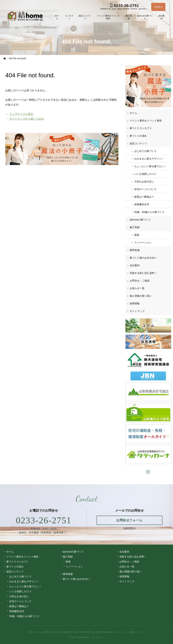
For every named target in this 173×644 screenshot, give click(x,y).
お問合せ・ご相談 (140, 281)
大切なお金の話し (144, 182)
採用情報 (135, 303)
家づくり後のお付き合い (143, 258)
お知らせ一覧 (137, 288)
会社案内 (135, 265)
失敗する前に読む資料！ (143, 273)
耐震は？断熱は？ (144, 197)
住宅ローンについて (145, 189)
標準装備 (135, 250)
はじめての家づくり (145, 151)
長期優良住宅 (142, 204)
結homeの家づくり (140, 220)
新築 (137, 235)
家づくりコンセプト (141, 128)
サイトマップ (137, 311)
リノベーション (143, 242)
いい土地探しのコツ (145, 174)
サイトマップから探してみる (27, 119)
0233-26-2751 (44, 520)
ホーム (133, 113)
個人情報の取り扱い (141, 296)
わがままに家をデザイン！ (149, 159)
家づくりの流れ (138, 136)
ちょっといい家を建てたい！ (150, 166)
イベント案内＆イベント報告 (146, 121)
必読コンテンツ (138, 143)
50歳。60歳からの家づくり (149, 212)
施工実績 (135, 227)
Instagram (148, 471)
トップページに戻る (21, 114)
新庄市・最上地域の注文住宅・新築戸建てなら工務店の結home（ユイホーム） (89, 632)
